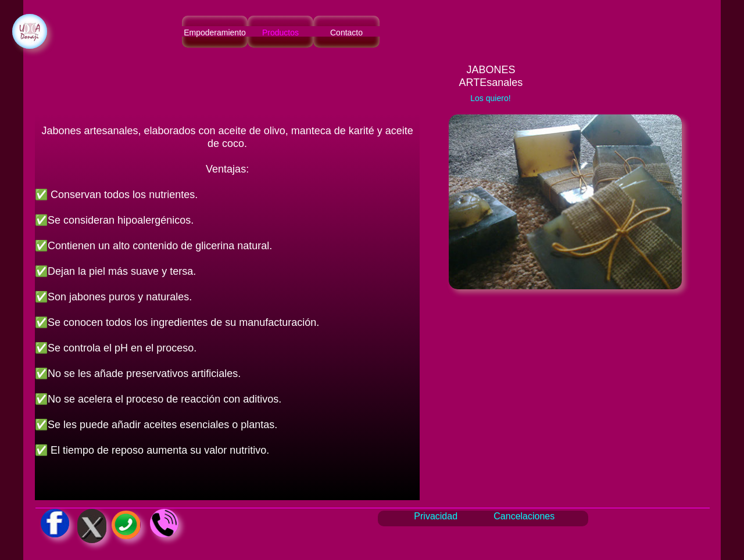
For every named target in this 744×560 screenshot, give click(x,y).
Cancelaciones (524, 516)
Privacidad (436, 516)
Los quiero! (490, 98)
